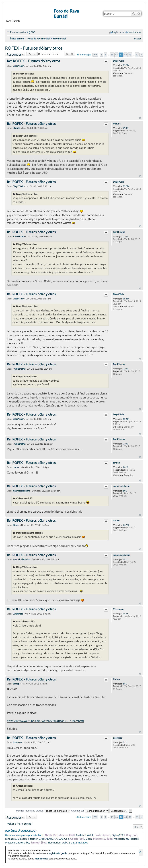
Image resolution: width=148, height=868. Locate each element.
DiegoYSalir (118, 61)
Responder (14, 54)
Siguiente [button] (141, 55)
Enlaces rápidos (18, 32)
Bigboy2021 (118, 835)
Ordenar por (90, 811)
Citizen (116, 521)
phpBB (65, 858)
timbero (117, 463)
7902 (126, 128)
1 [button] (105, 55)
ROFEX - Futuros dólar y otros (34, 48)
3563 (126, 614)
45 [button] (112, 55)
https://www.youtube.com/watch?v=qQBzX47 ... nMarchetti (45, 721)
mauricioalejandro (122, 486)
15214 (126, 65)
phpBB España (87, 861)
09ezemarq (118, 609)
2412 (126, 467)
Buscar (133, 14)
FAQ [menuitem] (33, 32)
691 (125, 491)
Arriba (140, 118)
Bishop (116, 679)
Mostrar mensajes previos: (43, 811)
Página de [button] (95, 55)
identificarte (41, 851)
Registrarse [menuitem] (118, 32)
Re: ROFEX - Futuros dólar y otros (34, 61)
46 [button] (116, 55)
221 (125, 742)
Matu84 (117, 124)
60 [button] (137, 55)
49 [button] (130, 55)
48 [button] (126, 55)
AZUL (90, 835)
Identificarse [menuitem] (135, 32)
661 (125, 684)
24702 (126, 525)
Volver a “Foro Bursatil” (20, 824)
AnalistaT (81, 835)
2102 (126, 237)
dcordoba (118, 738)
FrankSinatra (119, 232)
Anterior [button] (101, 55)
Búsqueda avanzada (139, 14)
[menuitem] (138, 39)
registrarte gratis (58, 846)
